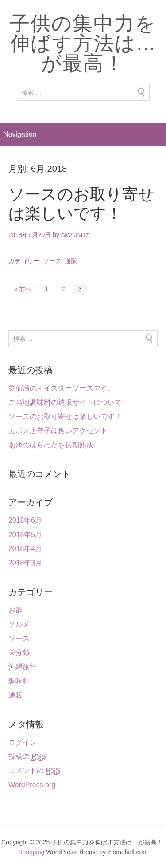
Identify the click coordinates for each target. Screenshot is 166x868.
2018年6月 (25, 520)
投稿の (27, 757)
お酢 (15, 610)
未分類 (19, 653)
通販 (71, 261)
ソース (52, 261)
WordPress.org (32, 785)
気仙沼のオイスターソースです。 (62, 388)
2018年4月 (25, 549)
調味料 (19, 681)
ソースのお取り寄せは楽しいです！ (65, 416)
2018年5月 (25, 535)
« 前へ (23, 289)
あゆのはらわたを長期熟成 (51, 445)
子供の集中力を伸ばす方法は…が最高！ (83, 43)
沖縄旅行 (23, 667)
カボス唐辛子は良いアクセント (58, 431)
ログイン (23, 742)
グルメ (19, 624)
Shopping (31, 852)
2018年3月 (25, 563)
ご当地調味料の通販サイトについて (65, 402)
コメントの (34, 771)
